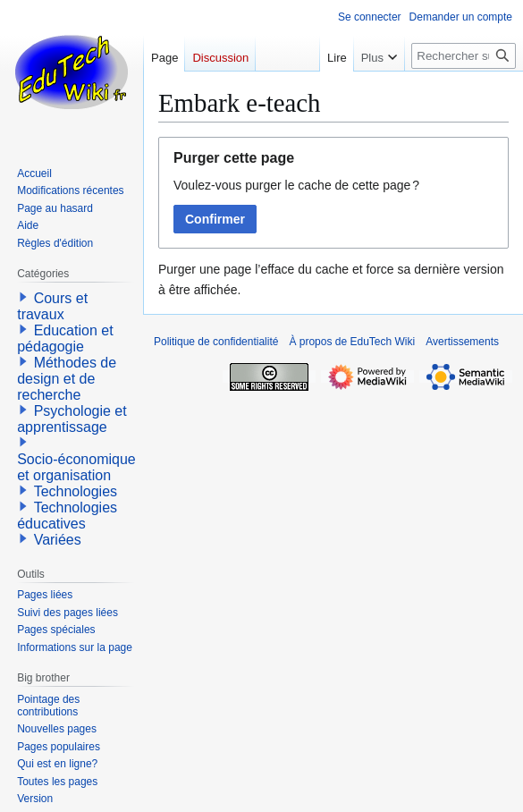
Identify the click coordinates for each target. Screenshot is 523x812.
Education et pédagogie (65, 338)
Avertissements (462, 342)
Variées (58, 540)
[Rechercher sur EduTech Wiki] (464, 56)
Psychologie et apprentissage (72, 419)
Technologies (76, 491)
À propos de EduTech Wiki (352, 342)
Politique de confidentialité (216, 342)
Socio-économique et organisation (76, 467)
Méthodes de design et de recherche (67, 379)
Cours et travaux (52, 306)
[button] (23, 297)
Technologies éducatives (67, 516)
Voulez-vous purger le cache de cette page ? (296, 185)
